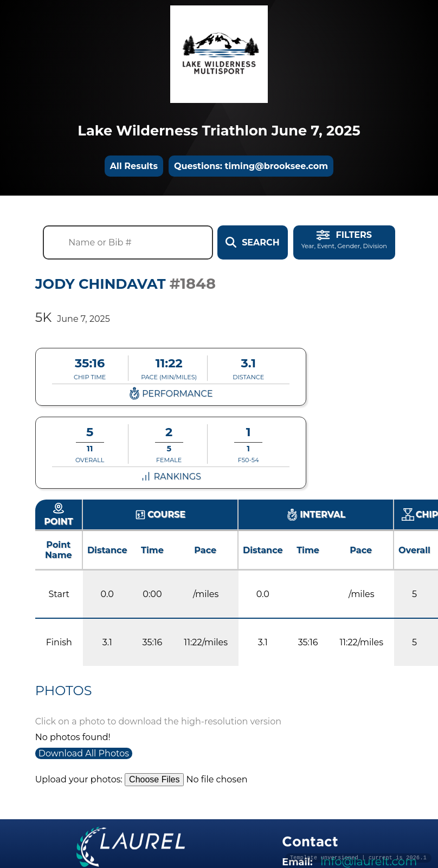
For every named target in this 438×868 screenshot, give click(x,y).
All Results (134, 166)
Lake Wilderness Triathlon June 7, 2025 (219, 130)
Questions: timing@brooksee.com (251, 166)
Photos (64, 691)
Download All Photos (84, 753)
